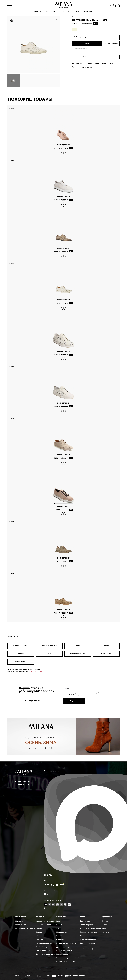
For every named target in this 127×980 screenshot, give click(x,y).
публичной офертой (93, 693)
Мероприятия (62, 932)
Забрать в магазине (111, 43)
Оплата (78, 646)
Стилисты (60, 939)
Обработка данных (21, 662)
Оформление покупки (49, 646)
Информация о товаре (21, 646)
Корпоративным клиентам (90, 928)
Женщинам (51, 11)
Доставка (106, 646)
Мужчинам (64, 11)
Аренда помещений (88, 939)
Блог (58, 921)
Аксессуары (88, 11)
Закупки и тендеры (87, 943)
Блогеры (60, 936)
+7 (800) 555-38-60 (35, 672)
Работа (105, 928)
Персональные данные (65, 961)
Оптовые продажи (87, 925)
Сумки (76, 11)
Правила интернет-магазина (68, 958)
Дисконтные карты (64, 947)
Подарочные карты (64, 950)
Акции (59, 928)
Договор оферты (106, 654)
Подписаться (74, 701)
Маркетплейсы (21, 925)
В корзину (87, 43)
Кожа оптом (85, 936)
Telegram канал (32, 701)
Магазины (19, 921)
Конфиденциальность (78, 654)
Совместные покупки (88, 932)
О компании (107, 921)
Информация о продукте (66, 943)
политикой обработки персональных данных (77, 695)
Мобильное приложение (25, 928)
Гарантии (49, 654)
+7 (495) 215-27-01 (22, 785)
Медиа (105, 925)
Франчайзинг (85, 921)
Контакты (106, 932)
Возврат (21, 654)
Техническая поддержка (46, 954)
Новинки (38, 11)
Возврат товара (62, 954)
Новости (60, 925)
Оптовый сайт (87, 949)
